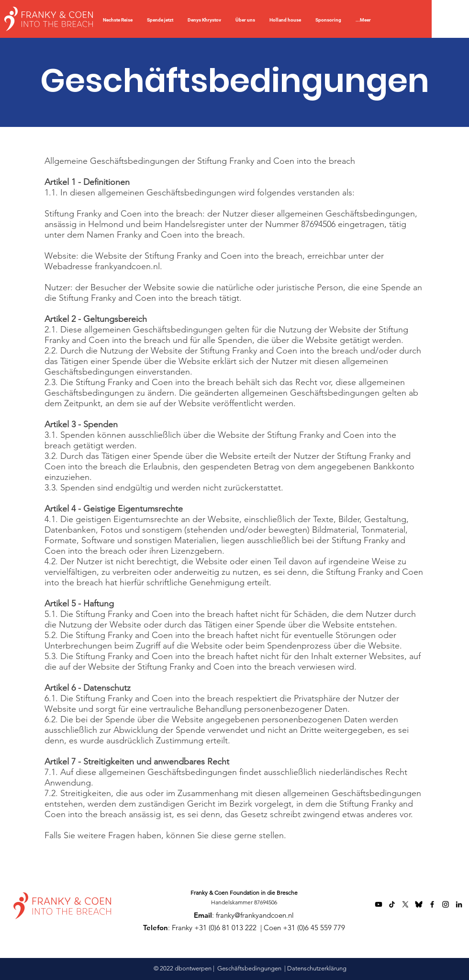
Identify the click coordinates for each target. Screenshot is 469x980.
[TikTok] (392, 904)
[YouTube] (379, 904)
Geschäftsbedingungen (249, 968)
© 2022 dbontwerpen (183, 968)
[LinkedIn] (459, 904)
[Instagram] (446, 904)
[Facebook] (432, 904)
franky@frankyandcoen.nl (255, 915)
